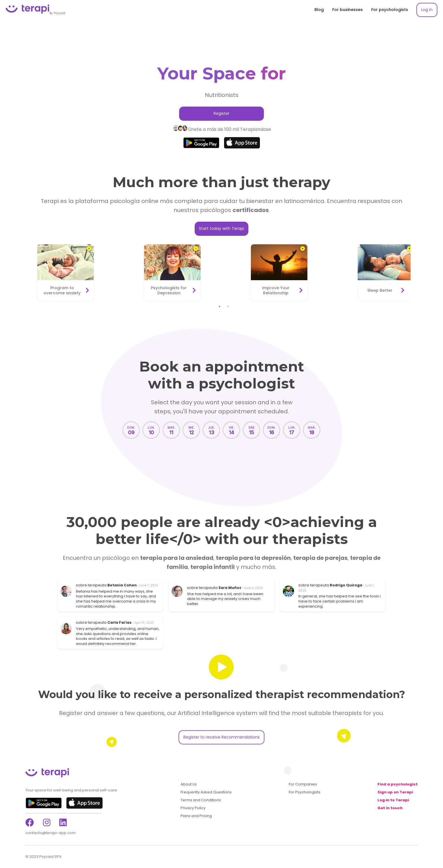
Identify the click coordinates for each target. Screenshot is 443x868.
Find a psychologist (398, 784)
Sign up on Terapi (395, 792)
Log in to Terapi (393, 800)
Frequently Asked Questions (206, 792)
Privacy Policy (193, 808)
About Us (189, 784)
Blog (319, 10)
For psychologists (390, 10)
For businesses (348, 10)
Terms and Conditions (201, 800)
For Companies (303, 784)
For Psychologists (305, 792)
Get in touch (390, 808)
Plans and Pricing (196, 816)
